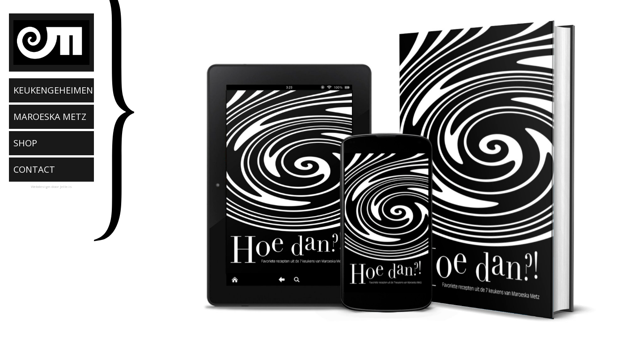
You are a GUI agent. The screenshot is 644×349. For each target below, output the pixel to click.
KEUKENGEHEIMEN (53, 90)
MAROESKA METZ (50, 117)
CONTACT (34, 169)
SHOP (25, 143)
